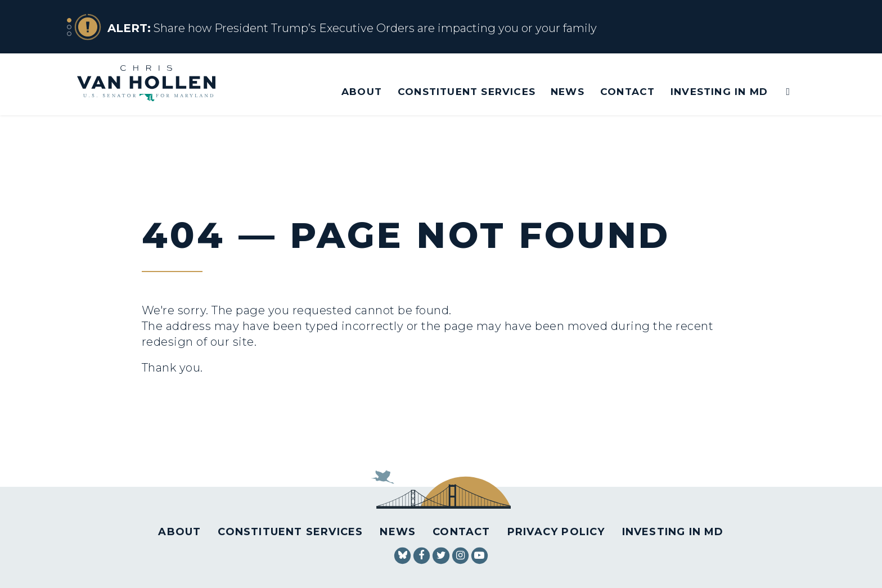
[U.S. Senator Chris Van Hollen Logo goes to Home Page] (154, 85)
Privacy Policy (556, 532)
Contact (627, 91)
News (568, 91)
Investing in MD (719, 91)
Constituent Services (467, 91)
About (362, 91)
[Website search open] (780, 92)
